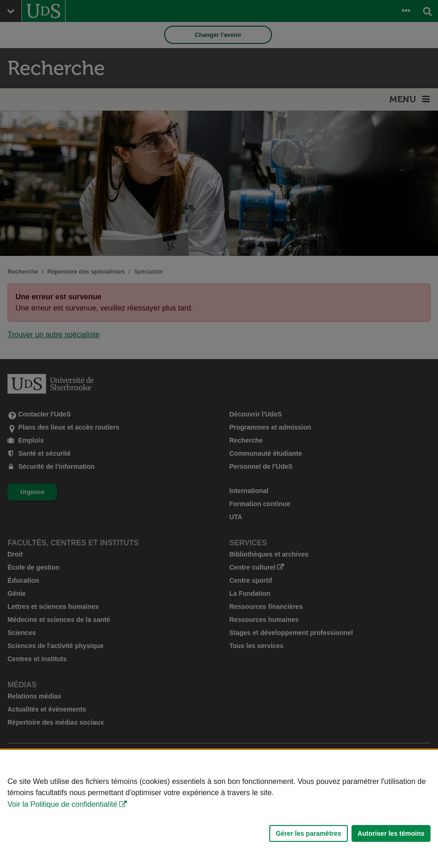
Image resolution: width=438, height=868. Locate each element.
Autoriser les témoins (391, 833)
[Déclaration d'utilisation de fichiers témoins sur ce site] (219, 809)
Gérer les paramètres (309, 833)
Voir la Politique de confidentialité (62, 804)
